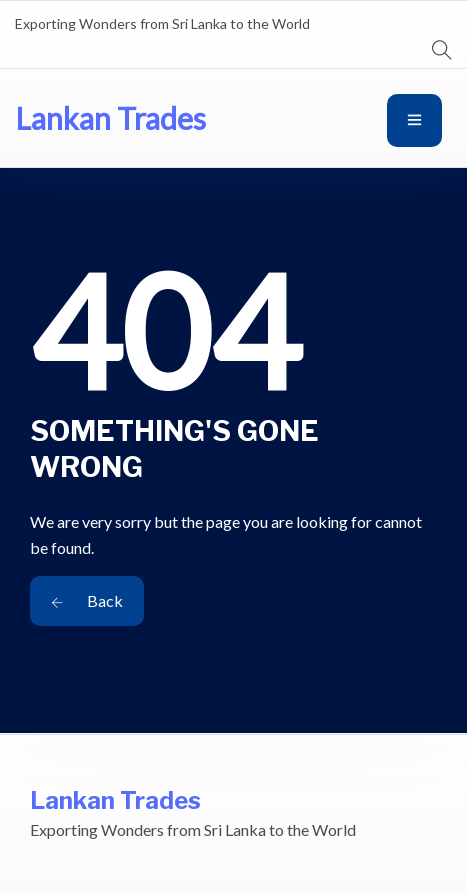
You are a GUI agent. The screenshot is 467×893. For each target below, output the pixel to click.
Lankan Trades (110, 118)
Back (87, 600)
